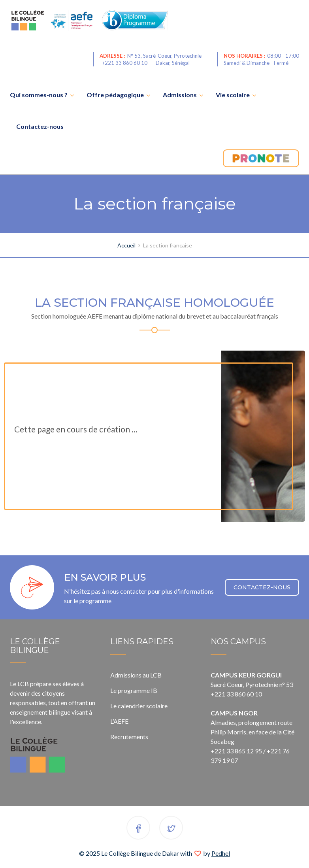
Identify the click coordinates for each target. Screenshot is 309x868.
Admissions (180, 95)
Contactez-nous (40, 126)
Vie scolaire (233, 95)
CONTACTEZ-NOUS (262, 587)
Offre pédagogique (115, 95)
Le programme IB (134, 690)
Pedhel (221, 853)
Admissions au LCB (136, 675)
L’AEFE (119, 721)
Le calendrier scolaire (139, 706)
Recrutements (129, 737)
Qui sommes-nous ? (39, 95)
